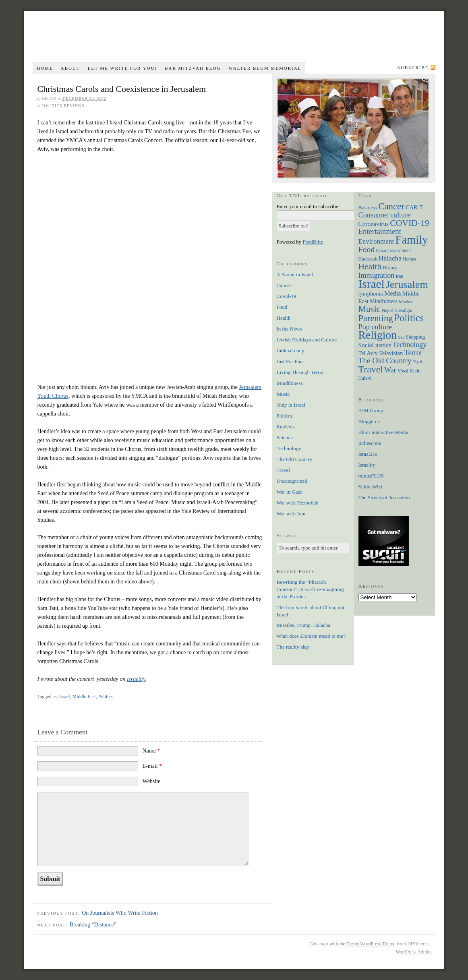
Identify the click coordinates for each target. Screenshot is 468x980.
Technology (289, 448)
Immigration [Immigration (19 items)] (377, 275)
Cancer (284, 285)
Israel (65, 697)
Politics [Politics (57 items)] (409, 318)
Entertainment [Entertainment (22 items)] (380, 231)
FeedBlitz (313, 242)
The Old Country (295, 459)
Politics (52, 106)
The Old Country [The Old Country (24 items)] (385, 361)
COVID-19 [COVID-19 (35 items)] (409, 223)
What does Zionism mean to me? (311, 636)
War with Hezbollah (298, 503)
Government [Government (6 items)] (399, 251)
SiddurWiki (371, 487)
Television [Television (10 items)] (391, 353)
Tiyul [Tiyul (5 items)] (417, 362)
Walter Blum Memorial (265, 68)
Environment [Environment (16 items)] (376, 241)
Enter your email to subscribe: (308, 206)
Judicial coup (291, 350)
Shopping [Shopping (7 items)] (415, 337)
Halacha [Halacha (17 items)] (390, 258)
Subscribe (413, 68)
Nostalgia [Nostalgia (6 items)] (403, 311)
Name (151, 751)
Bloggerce (369, 421)
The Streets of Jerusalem (384, 497)
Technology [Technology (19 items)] (410, 345)
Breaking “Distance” (93, 925)
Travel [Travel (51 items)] (371, 369)
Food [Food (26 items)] (367, 249)
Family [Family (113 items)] (411, 240)
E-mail (152, 766)
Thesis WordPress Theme (371, 944)
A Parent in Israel (295, 274)
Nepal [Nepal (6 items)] (387, 311)
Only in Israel (291, 405)
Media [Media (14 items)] (393, 293)
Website (152, 781)
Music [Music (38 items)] (370, 309)
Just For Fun (290, 361)
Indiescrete (370, 443)
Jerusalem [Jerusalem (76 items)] (407, 284)
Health (284, 318)
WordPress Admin (413, 952)
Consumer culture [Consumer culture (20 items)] (385, 215)
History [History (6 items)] (390, 268)
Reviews (74, 106)
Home (45, 68)
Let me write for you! (123, 68)
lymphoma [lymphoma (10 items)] (371, 294)
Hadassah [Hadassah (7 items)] (368, 259)
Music (283, 394)
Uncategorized (292, 481)
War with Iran (291, 514)
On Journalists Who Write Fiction (120, 913)
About (70, 68)
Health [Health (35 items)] (370, 267)
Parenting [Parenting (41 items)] (376, 318)
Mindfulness (290, 383)
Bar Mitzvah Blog (193, 68)
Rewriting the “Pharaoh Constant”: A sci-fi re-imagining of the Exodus (310, 589)
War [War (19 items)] (390, 370)
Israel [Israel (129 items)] (372, 284)
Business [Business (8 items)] (368, 208)
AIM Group (371, 410)
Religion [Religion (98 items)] (378, 335)
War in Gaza (290, 492)
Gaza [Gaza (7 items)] (381, 250)
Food (282, 307)
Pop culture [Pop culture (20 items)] (375, 327)
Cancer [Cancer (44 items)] (391, 206)
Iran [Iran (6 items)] (400, 276)
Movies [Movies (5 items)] (405, 302)
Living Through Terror (300, 372)
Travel (283, 470)
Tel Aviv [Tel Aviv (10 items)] (368, 353)
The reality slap (293, 647)
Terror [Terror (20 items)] (413, 353)
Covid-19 (287, 296)
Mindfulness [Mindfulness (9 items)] (384, 301)
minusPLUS (371, 476)
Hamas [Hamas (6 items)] (409, 259)
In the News (289, 329)
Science (285, 437)
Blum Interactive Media (383, 432)
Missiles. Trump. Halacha (304, 625)
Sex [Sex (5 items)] (401, 337)
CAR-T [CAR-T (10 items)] (414, 207)
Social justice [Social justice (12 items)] (375, 345)
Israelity (136, 679)
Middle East (84, 697)
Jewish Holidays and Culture (307, 340)
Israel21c (368, 454)
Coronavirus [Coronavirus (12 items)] (374, 224)
